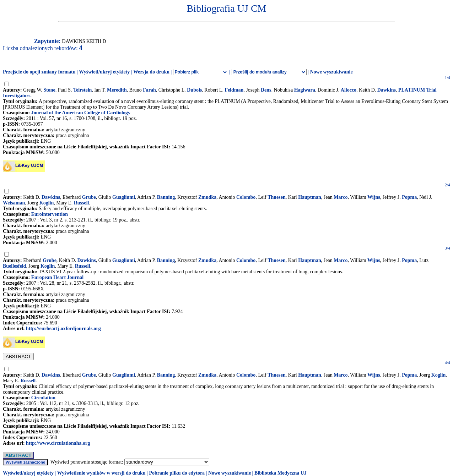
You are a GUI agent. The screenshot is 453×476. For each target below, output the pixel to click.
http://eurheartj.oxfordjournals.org (63, 329)
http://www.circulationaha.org (58, 443)
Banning (166, 197)
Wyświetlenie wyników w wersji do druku (101, 473)
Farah (149, 90)
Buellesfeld (14, 266)
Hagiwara (305, 90)
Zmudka (207, 197)
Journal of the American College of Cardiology (81, 113)
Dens (266, 90)
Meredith (117, 90)
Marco (341, 197)
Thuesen (277, 197)
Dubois (194, 90)
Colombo (246, 197)
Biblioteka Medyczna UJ (281, 473)
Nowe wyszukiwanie (331, 72)
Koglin (47, 203)
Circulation (43, 398)
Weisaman (14, 203)
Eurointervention (50, 214)
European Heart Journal (58, 277)
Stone (49, 90)
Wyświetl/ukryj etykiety (104, 72)
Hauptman (310, 197)
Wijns (374, 197)
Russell (82, 203)
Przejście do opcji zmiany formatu (39, 72)
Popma (409, 197)
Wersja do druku (151, 72)
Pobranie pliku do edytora (177, 473)
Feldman (234, 90)
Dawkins (387, 90)
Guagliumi (124, 197)
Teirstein (82, 90)
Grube (89, 197)
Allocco (349, 90)
